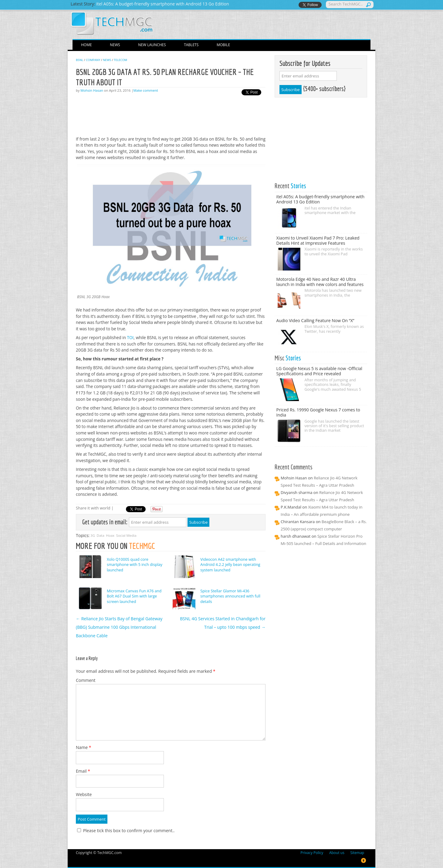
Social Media (126, 535)
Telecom (120, 60)
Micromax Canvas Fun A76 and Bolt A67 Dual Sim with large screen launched (134, 596)
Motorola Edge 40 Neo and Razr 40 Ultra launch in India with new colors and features (320, 282)
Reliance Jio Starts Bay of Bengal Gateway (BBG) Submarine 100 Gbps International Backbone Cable (119, 627)
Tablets (191, 45)
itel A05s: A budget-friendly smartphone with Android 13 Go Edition (320, 199)
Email (83, 771)
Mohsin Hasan (92, 90)
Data (101, 535)
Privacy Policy (312, 853)
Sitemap (357, 853)
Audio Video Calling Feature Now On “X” (315, 320)
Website (84, 794)
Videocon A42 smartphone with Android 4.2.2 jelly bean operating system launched (230, 565)
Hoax (110, 535)
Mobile (223, 45)
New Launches (152, 45)
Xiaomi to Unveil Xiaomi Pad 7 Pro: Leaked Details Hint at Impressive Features (318, 240)
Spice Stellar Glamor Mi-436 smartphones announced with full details (230, 596)
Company (93, 60)
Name (84, 747)
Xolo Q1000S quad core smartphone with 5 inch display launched (135, 565)
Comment (86, 680)
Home (86, 45)
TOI (130, 337)
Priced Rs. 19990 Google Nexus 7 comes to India (318, 412)
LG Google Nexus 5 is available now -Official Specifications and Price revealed (319, 371)
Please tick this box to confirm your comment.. (126, 831)
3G (93, 535)
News (115, 45)
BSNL (79, 60)
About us (337, 853)
